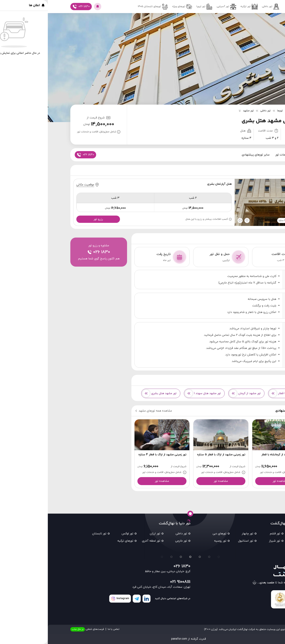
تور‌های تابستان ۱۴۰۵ (105, 7)
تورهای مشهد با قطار (239, 393)
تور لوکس (80, 534)
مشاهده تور (232, 481)
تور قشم (227, 534)
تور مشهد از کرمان (197, 393)
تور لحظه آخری (103, 541)
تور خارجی (133, 541)
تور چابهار (200, 534)
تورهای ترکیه (78, 541)
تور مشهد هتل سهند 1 (155, 393)
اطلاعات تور (235, 155)
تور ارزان (107, 534)
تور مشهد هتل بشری (112, 393)
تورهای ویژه (134, 7)
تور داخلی (223, 7)
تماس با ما (66, 629)
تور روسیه (172, 541)
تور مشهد (253, 534)
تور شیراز (227, 541)
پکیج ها (253, 155)
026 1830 (134, 566)
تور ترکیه (201, 7)
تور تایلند (254, 548)
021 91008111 (132, 582)
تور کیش (254, 541)
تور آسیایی (179, 7)
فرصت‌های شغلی (39, 629)
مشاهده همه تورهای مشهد (105, 411)
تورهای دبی (172, 534)
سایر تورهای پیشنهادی (208, 155)
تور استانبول (198, 541)
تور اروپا (157, 7)
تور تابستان (51, 534)
